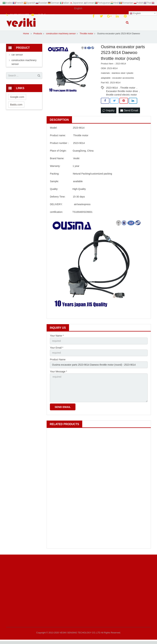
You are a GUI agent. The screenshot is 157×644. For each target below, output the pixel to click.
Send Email (129, 112)
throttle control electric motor (121, 97)
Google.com (17, 99)
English (135, 13)
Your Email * (57, 350)
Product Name (58, 362)
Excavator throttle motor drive (122, 93)
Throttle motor (128, 90)
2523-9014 (112, 90)
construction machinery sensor (24, 64)
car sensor (17, 57)
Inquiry (108, 112)
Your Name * (57, 338)
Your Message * (58, 374)
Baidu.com (16, 106)
